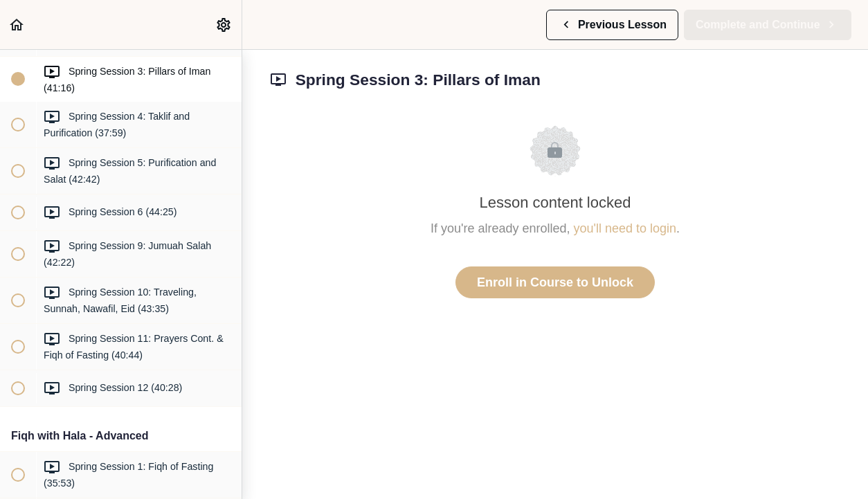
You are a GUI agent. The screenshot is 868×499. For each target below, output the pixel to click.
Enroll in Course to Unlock (555, 282)
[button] (17, 25)
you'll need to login (625, 228)
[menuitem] (224, 25)
